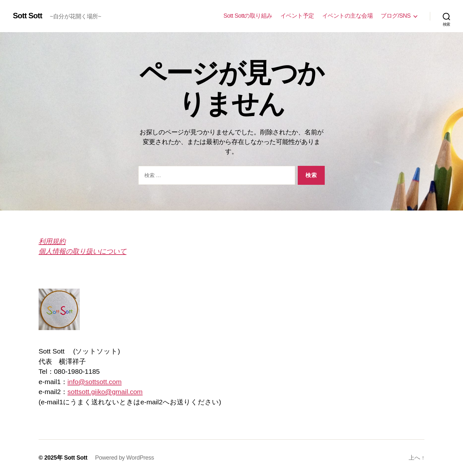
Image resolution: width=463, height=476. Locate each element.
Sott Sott (27, 16)
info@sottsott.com (95, 382)
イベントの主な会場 (348, 16)
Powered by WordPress (125, 458)
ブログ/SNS (396, 16)
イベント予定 (297, 16)
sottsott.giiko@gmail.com (105, 392)
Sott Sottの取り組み (248, 16)
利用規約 (52, 241)
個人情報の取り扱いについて (82, 251)
